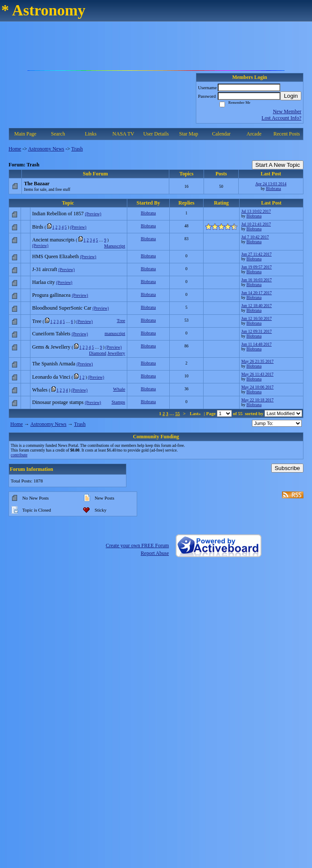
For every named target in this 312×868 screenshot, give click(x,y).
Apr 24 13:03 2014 (271, 184)
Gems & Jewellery (51, 347)
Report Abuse (155, 553)
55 (178, 413)
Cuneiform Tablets (51, 334)
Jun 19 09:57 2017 (256, 267)
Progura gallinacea (51, 295)
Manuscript (115, 246)
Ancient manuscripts (53, 240)
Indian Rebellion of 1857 (58, 214)
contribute (19, 455)
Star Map (189, 134)
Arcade (254, 134)
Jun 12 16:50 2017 (256, 318)
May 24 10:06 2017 (257, 387)
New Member (287, 112)
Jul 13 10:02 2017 (256, 211)
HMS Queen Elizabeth (55, 256)
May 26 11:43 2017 (257, 374)
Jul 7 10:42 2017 (255, 237)
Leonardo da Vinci (51, 377)
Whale (119, 389)
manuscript (115, 333)
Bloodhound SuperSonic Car (62, 308)
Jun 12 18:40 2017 (256, 306)
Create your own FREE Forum (137, 546)
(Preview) (93, 214)
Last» (196, 413)
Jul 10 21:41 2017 (256, 224)
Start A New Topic (278, 165)
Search (58, 134)
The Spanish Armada (54, 364)
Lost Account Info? (281, 118)
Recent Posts (287, 134)
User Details (156, 134)
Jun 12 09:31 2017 (256, 331)
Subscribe (287, 468)
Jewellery (116, 353)
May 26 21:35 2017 (257, 361)
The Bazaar (37, 184)
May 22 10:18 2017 (257, 400)
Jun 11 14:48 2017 (256, 344)
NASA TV (123, 134)
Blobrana (273, 188)
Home (15, 149)
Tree (37, 321)
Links (91, 134)
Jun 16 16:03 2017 (256, 280)
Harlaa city (43, 282)
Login (291, 96)
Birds (38, 227)
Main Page (25, 134)
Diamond (98, 353)
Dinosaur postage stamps (58, 402)
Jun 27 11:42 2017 (256, 254)
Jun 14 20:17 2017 (256, 293)
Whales (40, 390)
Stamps (118, 402)
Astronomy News (46, 149)
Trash (77, 149)
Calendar (221, 134)
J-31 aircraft (45, 269)
